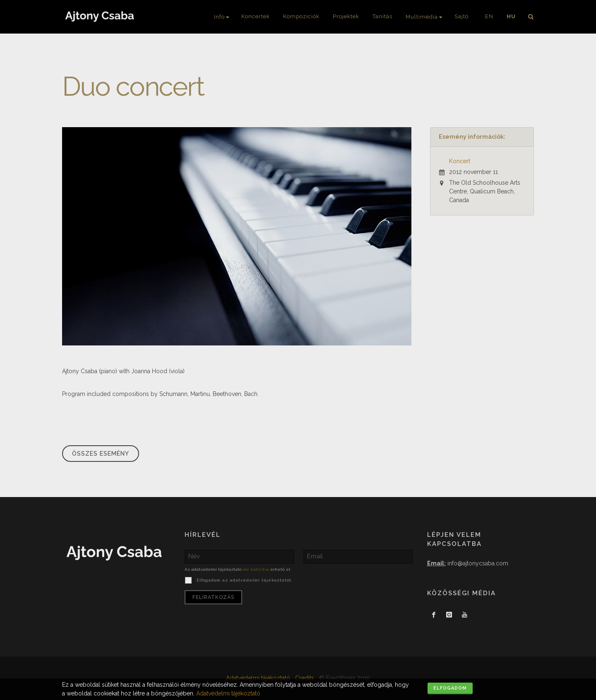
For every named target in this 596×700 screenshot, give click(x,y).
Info (219, 17)
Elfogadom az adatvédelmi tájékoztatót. (244, 580)
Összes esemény (101, 454)
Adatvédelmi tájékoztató (228, 693)
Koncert (460, 161)
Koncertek (256, 16)
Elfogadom (450, 688)
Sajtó (461, 16)
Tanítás (382, 16)
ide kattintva (256, 569)
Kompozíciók (301, 16)
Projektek (346, 16)
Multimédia (422, 17)
